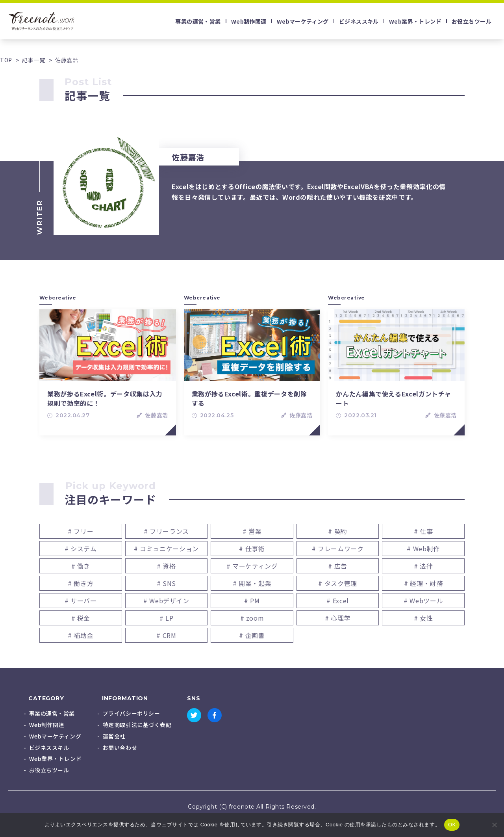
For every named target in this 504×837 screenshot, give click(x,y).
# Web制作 (423, 549)
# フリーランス (166, 531)
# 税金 (81, 618)
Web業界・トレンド (415, 21)
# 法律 (423, 566)
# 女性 (423, 618)
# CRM (166, 635)
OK (452, 825)
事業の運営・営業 (198, 21)
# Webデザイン (166, 601)
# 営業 (252, 531)
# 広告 (338, 566)
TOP (6, 60)
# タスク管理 (337, 583)
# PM (252, 601)
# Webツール (423, 601)
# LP (167, 618)
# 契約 (338, 531)
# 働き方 (81, 583)
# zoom (252, 618)
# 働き (81, 566)
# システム (81, 549)
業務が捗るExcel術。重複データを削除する (249, 398)
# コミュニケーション (166, 549)
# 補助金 (81, 635)
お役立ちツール (472, 21)
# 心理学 (338, 618)
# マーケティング (252, 566)
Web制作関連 (249, 21)
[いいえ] (494, 825)
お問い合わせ (120, 748)
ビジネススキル (359, 21)
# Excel (337, 601)
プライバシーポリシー (132, 713)
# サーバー (81, 601)
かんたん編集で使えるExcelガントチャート (394, 398)
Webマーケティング (303, 21)
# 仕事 (423, 531)
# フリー (81, 531)
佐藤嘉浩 (156, 415)
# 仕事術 (252, 549)
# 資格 (166, 566)
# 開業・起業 (252, 583)
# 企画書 (252, 635)
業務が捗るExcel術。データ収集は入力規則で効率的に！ (105, 398)
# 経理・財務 (423, 583)
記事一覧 (33, 60)
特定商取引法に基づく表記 (137, 725)
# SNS (166, 583)
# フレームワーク (338, 549)
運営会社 (114, 736)
